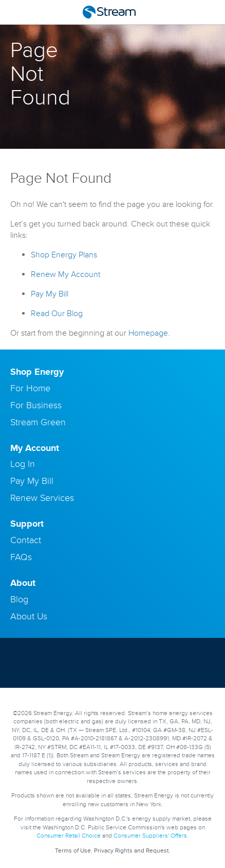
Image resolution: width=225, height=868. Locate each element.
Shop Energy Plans (64, 255)
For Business (36, 405)
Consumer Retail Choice (69, 836)
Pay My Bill (50, 294)
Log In (23, 464)
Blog (19, 599)
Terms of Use (73, 851)
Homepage (148, 333)
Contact (26, 540)
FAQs (21, 557)
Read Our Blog (57, 314)
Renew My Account (65, 274)
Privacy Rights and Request (132, 851)
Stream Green (38, 422)
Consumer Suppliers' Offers (150, 836)
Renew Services (42, 498)
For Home (30, 388)
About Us (29, 616)
